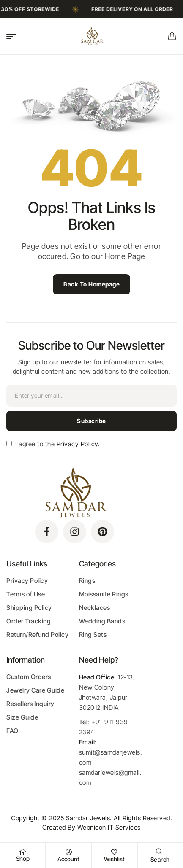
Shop (23, 859)
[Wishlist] (115, 852)
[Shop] (23, 852)
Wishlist (114, 859)
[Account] (68, 852)
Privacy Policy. (77, 444)
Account (68, 859)
